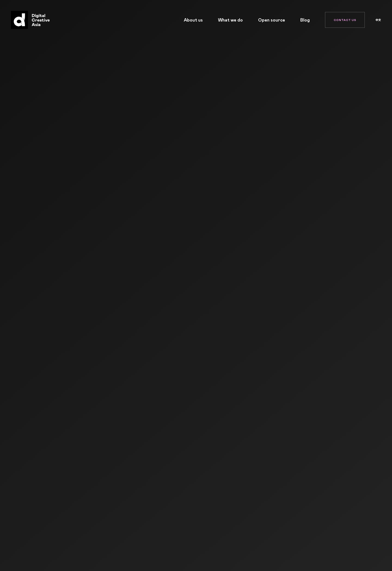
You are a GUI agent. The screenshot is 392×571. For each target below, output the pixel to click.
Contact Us (345, 20)
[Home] (29, 20)
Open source (272, 20)
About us (193, 20)
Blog (305, 20)
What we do (230, 20)
